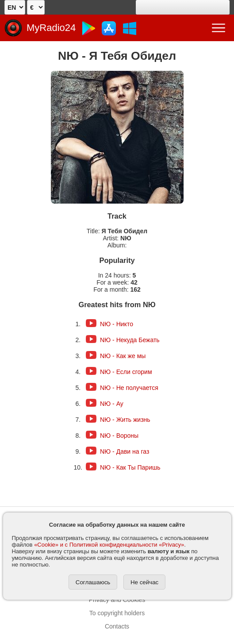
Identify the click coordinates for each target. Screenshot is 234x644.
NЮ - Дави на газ (125, 451)
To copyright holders (117, 613)
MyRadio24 (51, 28)
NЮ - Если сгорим (126, 372)
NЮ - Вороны (119, 436)
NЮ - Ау (112, 404)
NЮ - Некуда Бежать (130, 340)
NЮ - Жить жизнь (125, 420)
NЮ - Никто (117, 324)
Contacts (117, 626)
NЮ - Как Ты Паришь (130, 467)
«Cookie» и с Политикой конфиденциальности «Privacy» (109, 545)
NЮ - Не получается (129, 388)
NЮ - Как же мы (123, 356)
